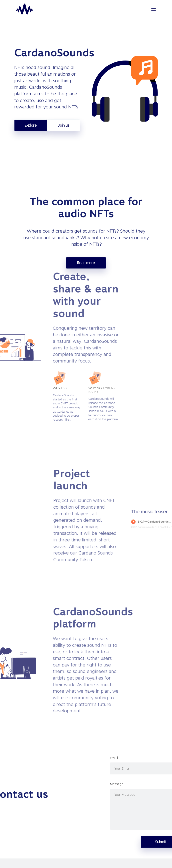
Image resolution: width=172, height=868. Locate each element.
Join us (64, 125)
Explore (31, 125)
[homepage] (25, 9)
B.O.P (160, 527)
